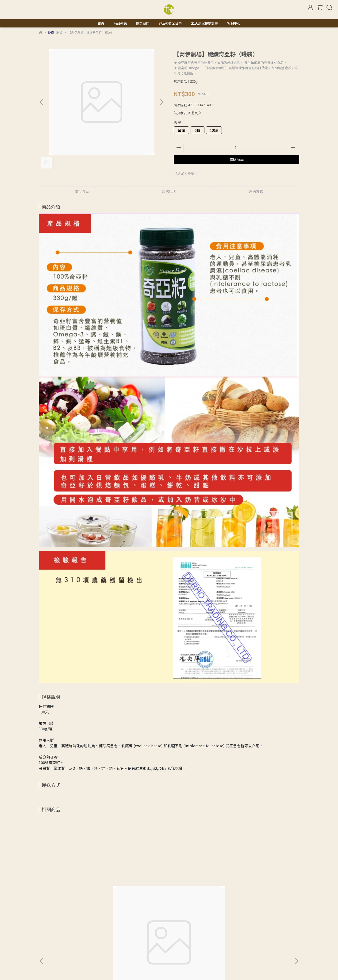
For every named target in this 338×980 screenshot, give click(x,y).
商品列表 (120, 23)
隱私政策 (114, 929)
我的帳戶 (76, 929)
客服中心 (234, 23)
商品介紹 (82, 191)
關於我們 (143, 23)
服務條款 (133, 929)
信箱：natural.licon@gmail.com (64, 950)
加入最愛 (185, 173)
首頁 (101, 23)
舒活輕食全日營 (170, 23)
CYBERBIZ (141, 968)
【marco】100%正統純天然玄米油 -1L (74, 879)
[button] (161, 102)
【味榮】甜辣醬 (251, 877)
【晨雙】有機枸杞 (127, 877)
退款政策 (95, 929)
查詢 (42, 929)
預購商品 (237, 159)
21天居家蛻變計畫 (204, 23)
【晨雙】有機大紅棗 (192, 877)
